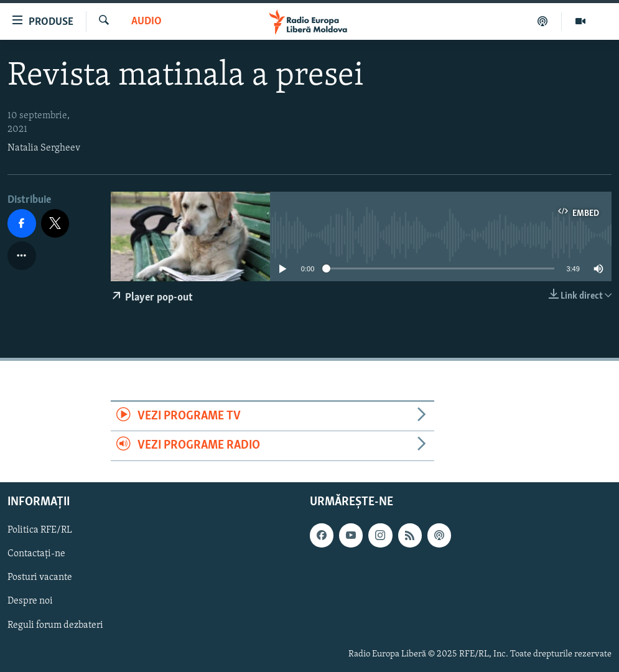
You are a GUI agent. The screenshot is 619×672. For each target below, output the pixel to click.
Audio (147, 21)
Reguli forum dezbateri (55, 625)
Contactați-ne (36, 554)
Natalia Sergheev (44, 148)
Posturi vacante (40, 577)
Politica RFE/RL (40, 530)
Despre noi (30, 601)
